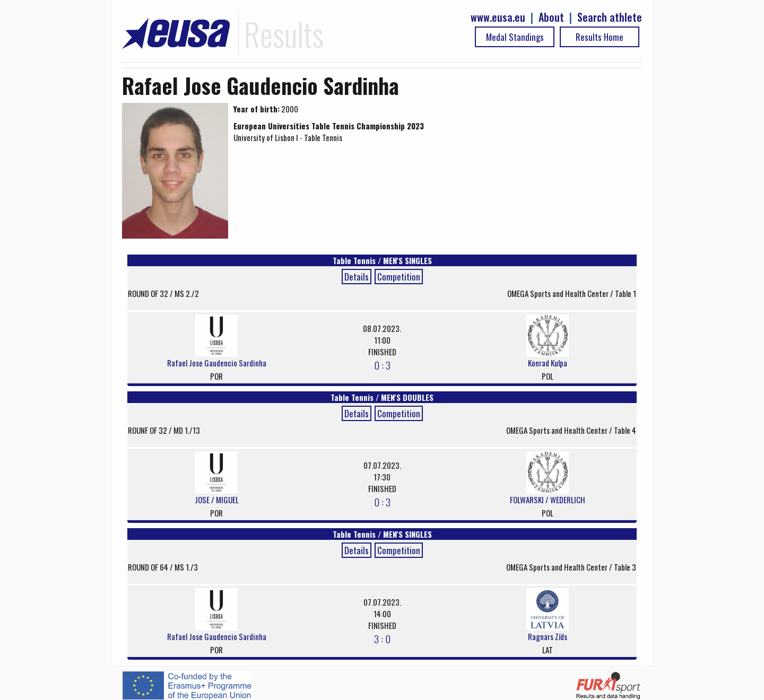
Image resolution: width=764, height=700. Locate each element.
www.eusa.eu (498, 17)
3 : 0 (382, 638)
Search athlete (610, 17)
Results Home (600, 37)
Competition (399, 277)
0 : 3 (382, 365)
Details (357, 277)
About (551, 17)
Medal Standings (515, 37)
